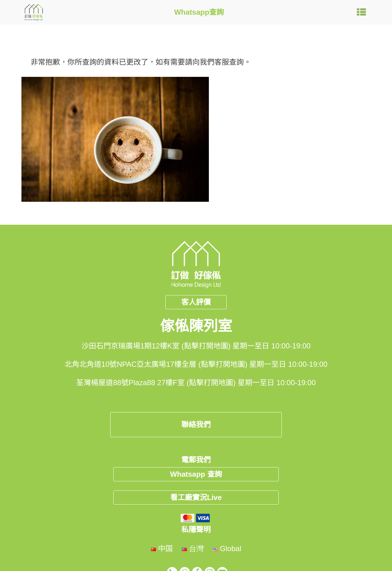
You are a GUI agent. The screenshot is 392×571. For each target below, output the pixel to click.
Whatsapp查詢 (199, 12)
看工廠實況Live (196, 497)
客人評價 (196, 302)
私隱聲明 (196, 530)
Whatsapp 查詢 (196, 474)
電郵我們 (196, 460)
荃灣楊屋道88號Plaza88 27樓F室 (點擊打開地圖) (156, 383)
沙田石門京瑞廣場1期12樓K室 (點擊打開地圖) (156, 346)
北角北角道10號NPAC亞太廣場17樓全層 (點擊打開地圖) (156, 364)
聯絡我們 (196, 424)
